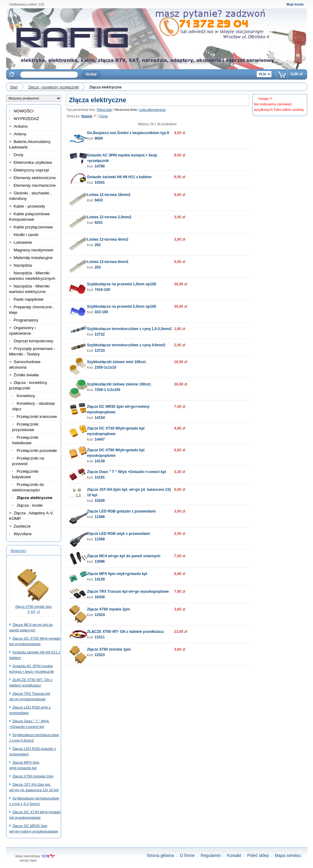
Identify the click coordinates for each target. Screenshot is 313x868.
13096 (99, 562)
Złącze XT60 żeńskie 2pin (33, 776)
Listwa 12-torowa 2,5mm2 (109, 217)
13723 (99, 351)
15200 (99, 501)
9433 (99, 200)
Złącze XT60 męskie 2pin (34, 607)
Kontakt (234, 855)
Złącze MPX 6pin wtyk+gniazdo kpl (117, 574)
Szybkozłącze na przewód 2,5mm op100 (122, 306)
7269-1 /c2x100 (107, 390)
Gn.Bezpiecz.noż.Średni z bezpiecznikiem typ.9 (128, 133)
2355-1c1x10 (105, 367)
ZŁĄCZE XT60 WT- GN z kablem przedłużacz (125, 632)
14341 (99, 182)
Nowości (18, 551)
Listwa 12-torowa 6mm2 (108, 262)
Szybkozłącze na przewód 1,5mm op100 (122, 284)
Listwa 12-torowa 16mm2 (109, 195)
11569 (99, 539)
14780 (99, 166)
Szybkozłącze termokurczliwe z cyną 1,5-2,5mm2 (129, 329)
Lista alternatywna (153, 110)
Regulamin (211, 855)
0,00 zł (296, 74)
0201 (99, 223)
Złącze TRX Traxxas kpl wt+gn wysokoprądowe (128, 592)
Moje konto (295, 4)
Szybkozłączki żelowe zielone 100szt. (119, 384)
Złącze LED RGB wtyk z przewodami (119, 534)
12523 (99, 655)
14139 (99, 461)
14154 (99, 418)
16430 (99, 597)
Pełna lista (104, 110)
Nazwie (87, 116)
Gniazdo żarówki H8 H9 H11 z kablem (119, 177)
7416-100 (102, 290)
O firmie (187, 855)
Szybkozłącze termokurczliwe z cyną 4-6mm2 (126, 345)
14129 (99, 579)
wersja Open (28, 860)
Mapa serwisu (288, 855)
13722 (99, 334)
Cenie (104, 116)
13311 (99, 637)
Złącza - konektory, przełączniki (54, 87)
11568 (99, 517)
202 (98, 245)
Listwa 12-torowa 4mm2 (108, 239)
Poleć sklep (258, 855)
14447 (99, 439)
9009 (99, 138)
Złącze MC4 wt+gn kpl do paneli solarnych (124, 556)
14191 (99, 477)
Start (14, 87)
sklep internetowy (28, 856)
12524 (99, 615)
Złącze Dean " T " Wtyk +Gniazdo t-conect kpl (127, 472)
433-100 (101, 312)
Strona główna (160, 855)
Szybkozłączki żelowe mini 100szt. (117, 362)
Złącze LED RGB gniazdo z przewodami (122, 511)
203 (98, 267)
